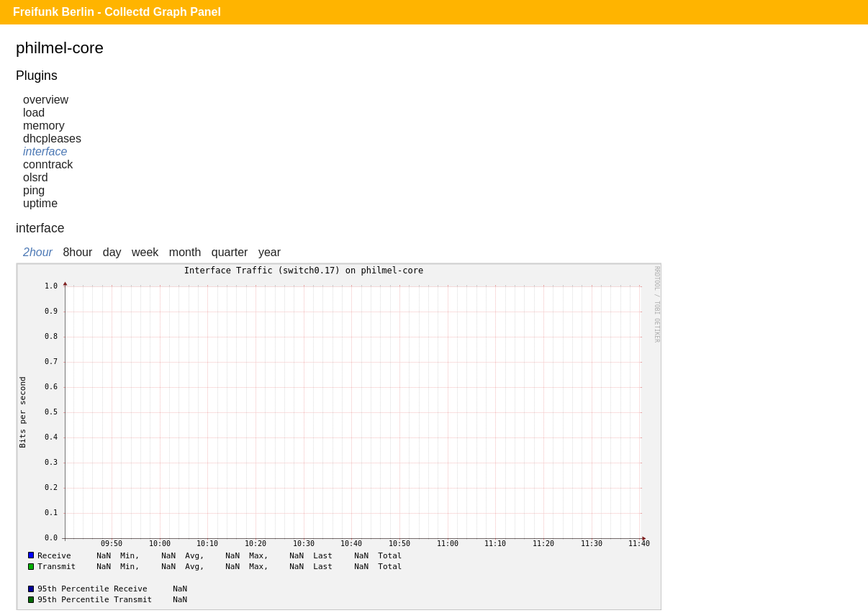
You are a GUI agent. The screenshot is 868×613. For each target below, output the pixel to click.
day (112, 252)
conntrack (48, 164)
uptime (40, 203)
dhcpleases (52, 139)
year (270, 252)
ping (34, 190)
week (145, 252)
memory (44, 126)
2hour (38, 252)
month (185, 252)
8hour (77, 252)
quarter (230, 252)
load (34, 113)
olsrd (36, 177)
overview (46, 100)
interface (45, 151)
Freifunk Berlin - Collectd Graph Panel (117, 12)
